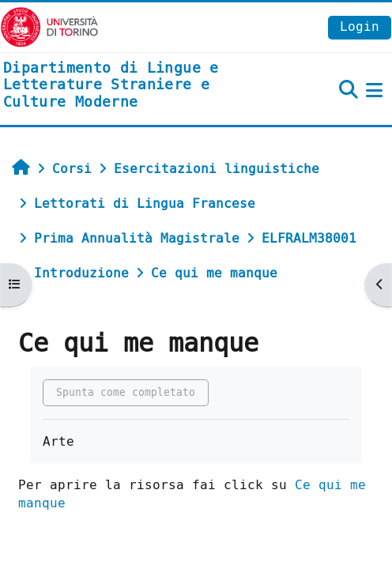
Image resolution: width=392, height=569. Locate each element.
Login (360, 26)
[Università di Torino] (49, 26)
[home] (131, 86)
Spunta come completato (126, 392)
